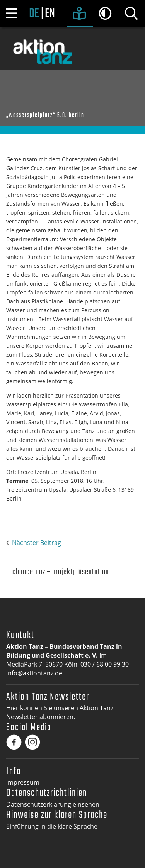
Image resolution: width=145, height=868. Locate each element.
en (50, 14)
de (34, 14)
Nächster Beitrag (37, 543)
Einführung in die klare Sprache (52, 826)
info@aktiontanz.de (34, 673)
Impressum (23, 782)
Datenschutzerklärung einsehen (53, 804)
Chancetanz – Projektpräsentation (61, 572)
